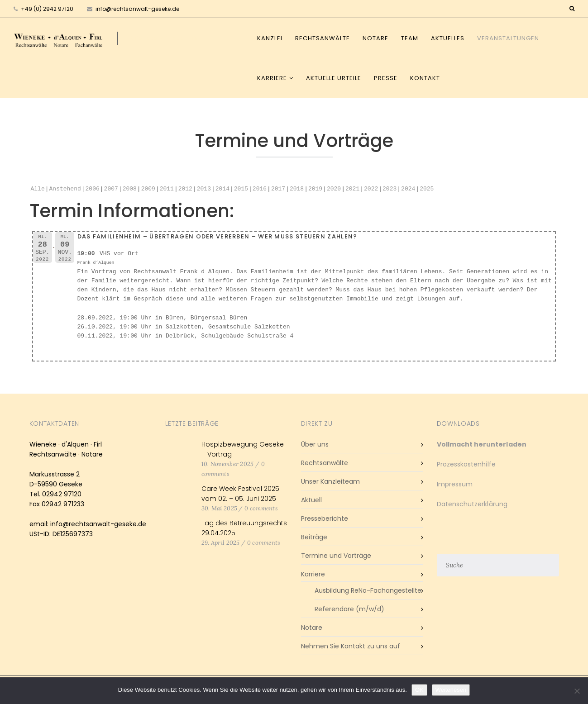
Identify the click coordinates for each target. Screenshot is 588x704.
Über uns (315, 444)
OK (419, 690)
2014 (222, 189)
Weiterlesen (451, 690)
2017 (278, 189)
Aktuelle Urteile (334, 78)
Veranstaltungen (508, 38)
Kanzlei (270, 38)
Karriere (272, 78)
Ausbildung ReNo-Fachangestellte (368, 590)
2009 (148, 189)
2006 (93, 189)
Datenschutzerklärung (472, 504)
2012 (185, 189)
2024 (408, 189)
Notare (375, 38)
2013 (204, 189)
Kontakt (425, 78)
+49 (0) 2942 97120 (47, 9)
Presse (386, 78)
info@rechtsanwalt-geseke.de (133, 9)
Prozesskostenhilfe (466, 464)
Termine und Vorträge (336, 556)
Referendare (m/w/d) (349, 609)
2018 (297, 189)
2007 (111, 189)
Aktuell (311, 500)
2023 (390, 189)
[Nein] (577, 691)
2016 (260, 189)
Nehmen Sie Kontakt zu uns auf (351, 646)
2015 (241, 189)
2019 (315, 189)
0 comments (261, 508)
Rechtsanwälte (323, 38)
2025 (427, 189)
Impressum (455, 484)
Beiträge (314, 537)
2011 (167, 189)
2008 (130, 189)
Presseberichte (325, 518)
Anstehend (65, 189)
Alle (38, 189)
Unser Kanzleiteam (330, 481)
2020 (334, 189)
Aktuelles (448, 38)
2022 (371, 189)
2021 (352, 189)
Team (410, 38)
